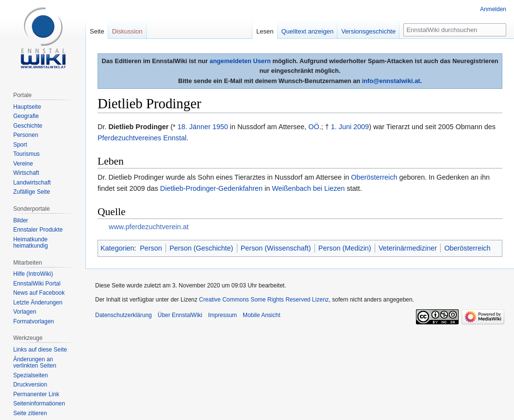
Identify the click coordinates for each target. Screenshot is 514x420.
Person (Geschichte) (201, 248)
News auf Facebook (39, 293)
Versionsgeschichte (368, 31)
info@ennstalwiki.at (391, 81)
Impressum (223, 315)
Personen (25, 135)
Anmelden (493, 9)
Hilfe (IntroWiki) (33, 274)
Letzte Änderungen (38, 302)
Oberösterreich (374, 177)
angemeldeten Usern (240, 61)
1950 (220, 127)
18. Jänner (194, 127)
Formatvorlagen (33, 321)
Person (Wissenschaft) (276, 248)
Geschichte (28, 126)
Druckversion (30, 385)
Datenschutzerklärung (124, 315)
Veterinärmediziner (408, 248)
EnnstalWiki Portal (37, 284)
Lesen (265, 31)
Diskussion (127, 31)
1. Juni (341, 127)
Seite (97, 31)
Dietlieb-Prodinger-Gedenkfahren (211, 188)
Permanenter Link (36, 394)
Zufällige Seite (32, 192)
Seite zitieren (30, 413)
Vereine (23, 164)
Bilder (21, 220)
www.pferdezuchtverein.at (149, 227)
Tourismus (26, 154)
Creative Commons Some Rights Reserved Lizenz (264, 300)
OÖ (314, 127)
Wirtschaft (26, 173)
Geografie (26, 116)
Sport (20, 145)
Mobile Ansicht (261, 315)
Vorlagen (25, 312)
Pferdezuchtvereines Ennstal (142, 138)
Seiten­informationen (39, 403)
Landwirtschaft (32, 183)
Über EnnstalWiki (180, 315)
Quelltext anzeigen (308, 31)
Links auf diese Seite (40, 350)
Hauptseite (27, 107)
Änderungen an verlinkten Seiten (35, 363)
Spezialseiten (30, 375)
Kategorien (117, 248)
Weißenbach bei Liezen (308, 188)
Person (151, 248)
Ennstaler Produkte (38, 230)
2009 (361, 127)
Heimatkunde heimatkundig (30, 243)
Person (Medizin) (345, 248)
